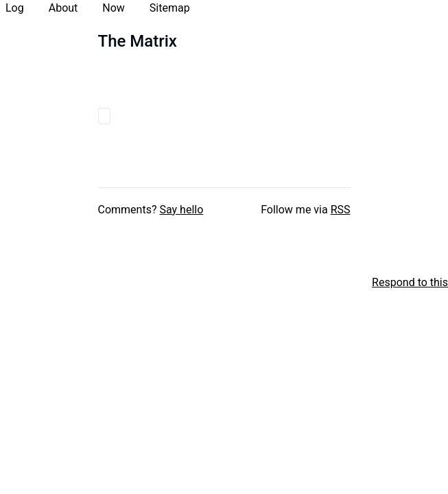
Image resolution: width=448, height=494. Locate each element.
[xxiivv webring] (7, 283)
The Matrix (138, 41)
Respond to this (410, 282)
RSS (341, 210)
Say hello (181, 210)
